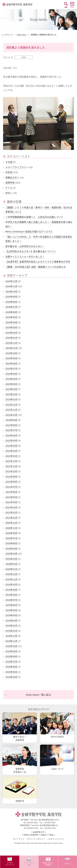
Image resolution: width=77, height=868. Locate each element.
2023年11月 (11, 348)
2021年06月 (11, 492)
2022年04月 (11, 441)
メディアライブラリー (17, 167)
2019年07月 (11, 600)
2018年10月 (11, 646)
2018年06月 (11, 667)
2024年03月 (11, 327)
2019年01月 (11, 631)
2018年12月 (11, 636)
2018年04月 (11, 677)
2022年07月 (11, 430)
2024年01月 (11, 338)
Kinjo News (22, 35)
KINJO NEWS (57, 725)
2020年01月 (11, 569)
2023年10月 (11, 353)
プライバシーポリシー (36, 839)
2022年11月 (11, 410)
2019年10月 (11, 584)
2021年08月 (11, 482)
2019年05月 (11, 610)
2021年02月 (11, 512)
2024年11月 (11, 286)
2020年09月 (11, 533)
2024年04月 (11, 322)
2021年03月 (11, 507)
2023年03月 (11, 389)
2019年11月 (11, 579)
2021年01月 (11, 518)
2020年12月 (11, 523)
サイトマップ (19, 839)
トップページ (7, 35)
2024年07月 (11, 307)
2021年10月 (11, 471)
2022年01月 (11, 456)
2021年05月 (11, 497)
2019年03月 (11, 621)
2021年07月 (11, 487)
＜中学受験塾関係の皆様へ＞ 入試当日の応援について (34, 217)
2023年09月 (11, 358)
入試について (57, 757)
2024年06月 (11, 312)
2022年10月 (11, 415)
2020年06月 (11, 543)
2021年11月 (11, 466)
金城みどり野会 (47, 835)
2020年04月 (11, 554)
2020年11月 (11, 528)
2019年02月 (11, 626)
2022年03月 (11, 446)
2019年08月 (11, 595)
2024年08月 (11, 302)
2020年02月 (11, 564)
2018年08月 (11, 656)
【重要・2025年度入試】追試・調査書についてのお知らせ (36, 267)
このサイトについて (56, 839)
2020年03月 (11, 559)
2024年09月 (11, 297)
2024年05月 (11, 317)
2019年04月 (11, 615)
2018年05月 (11, 672)
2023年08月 (11, 363)
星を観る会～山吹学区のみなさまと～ (25, 246)
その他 (9, 162)
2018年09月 (11, 651)
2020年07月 (11, 538)
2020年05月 (11, 549)
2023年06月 (11, 374)
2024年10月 (11, 292)
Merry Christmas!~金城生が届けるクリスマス (29, 232)
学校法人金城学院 (31, 835)
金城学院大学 (38, 832)
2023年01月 (11, 399)
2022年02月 (11, 451)
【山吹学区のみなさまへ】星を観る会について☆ (31, 251)
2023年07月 (11, 369)
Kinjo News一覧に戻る (39, 695)
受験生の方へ (12, 178)
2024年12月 (11, 281)
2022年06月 (11, 435)
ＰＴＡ (9, 188)
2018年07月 (11, 662)
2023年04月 (11, 384)
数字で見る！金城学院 (20, 727)
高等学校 (10, 183)
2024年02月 (11, 333)
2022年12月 (11, 405)
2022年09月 (11, 420)
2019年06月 (11, 605)
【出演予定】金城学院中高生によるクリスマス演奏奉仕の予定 (38, 262)
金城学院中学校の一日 (20, 759)
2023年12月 (11, 343)
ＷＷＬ (9, 193)
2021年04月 (11, 502)
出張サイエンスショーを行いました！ (25, 257)
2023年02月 (11, 394)
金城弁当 (20, 790)
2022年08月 (11, 425)
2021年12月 (11, 461)
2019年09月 (11, 590)
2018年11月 (11, 641)
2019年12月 (11, 574)
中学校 (9, 172)
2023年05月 (11, 379)
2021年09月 (11, 477)
